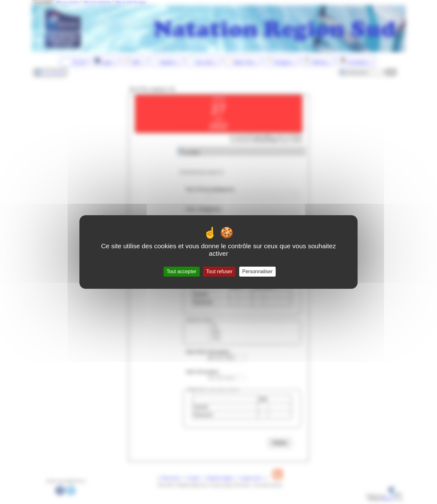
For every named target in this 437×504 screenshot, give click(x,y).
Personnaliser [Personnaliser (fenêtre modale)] (258, 271)
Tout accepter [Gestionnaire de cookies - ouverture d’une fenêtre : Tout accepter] (182, 271)
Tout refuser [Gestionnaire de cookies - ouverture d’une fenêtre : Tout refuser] (219, 271)
